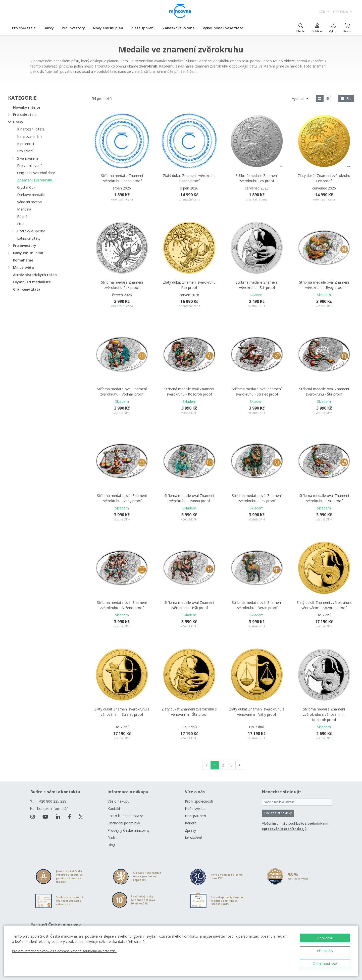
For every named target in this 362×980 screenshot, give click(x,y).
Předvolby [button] (325, 951)
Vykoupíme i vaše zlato (223, 28)
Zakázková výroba (179, 28)
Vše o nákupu (118, 801)
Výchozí (299, 99)
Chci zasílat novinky (278, 813)
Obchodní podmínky (124, 823)
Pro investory (73, 28)
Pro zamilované (30, 166)
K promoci (25, 144)
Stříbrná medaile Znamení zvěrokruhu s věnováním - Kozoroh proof (324, 714)
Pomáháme (23, 260)
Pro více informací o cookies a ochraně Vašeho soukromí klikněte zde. (64, 951)
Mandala (24, 209)
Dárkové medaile (31, 195)
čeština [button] (341, 12)
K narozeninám (29, 136)
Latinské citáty (29, 238)
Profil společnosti (199, 801)
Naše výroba (195, 808)
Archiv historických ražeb (35, 275)
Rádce (113, 838)
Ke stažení (193, 838)
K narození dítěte (31, 129)
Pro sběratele (24, 28)
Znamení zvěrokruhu (35, 180)
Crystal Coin (27, 187)
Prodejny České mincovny (128, 830)
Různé (22, 216)
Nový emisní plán (108, 28)
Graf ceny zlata (27, 289)
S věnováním (28, 158)
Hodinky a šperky (31, 231)
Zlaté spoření (143, 28)
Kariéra (191, 823)
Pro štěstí (25, 151)
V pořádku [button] (325, 938)
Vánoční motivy (30, 202)
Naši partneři (195, 816)
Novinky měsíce (27, 107)
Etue (21, 224)
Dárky (49, 28)
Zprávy (190, 830)
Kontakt (114, 808)
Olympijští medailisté (32, 282)
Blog (111, 845)
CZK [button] (322, 12)
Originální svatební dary (36, 173)
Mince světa (23, 267)
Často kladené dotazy (125, 816)
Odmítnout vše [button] (325, 964)
